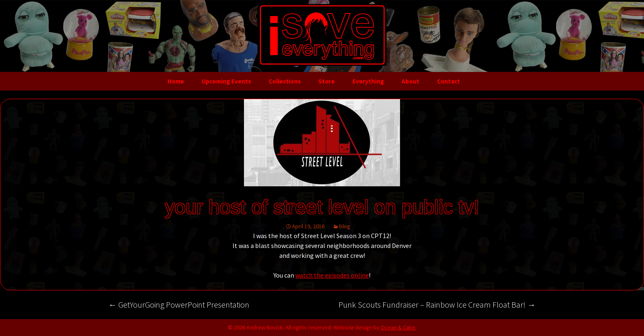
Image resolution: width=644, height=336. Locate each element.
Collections (285, 81)
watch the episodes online (332, 275)
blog (345, 226)
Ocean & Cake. (399, 327)
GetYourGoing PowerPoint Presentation (179, 305)
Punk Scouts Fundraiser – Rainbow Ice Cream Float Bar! (437, 305)
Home (176, 81)
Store (327, 81)
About (411, 81)
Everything (368, 81)
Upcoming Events (226, 81)
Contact (448, 81)
